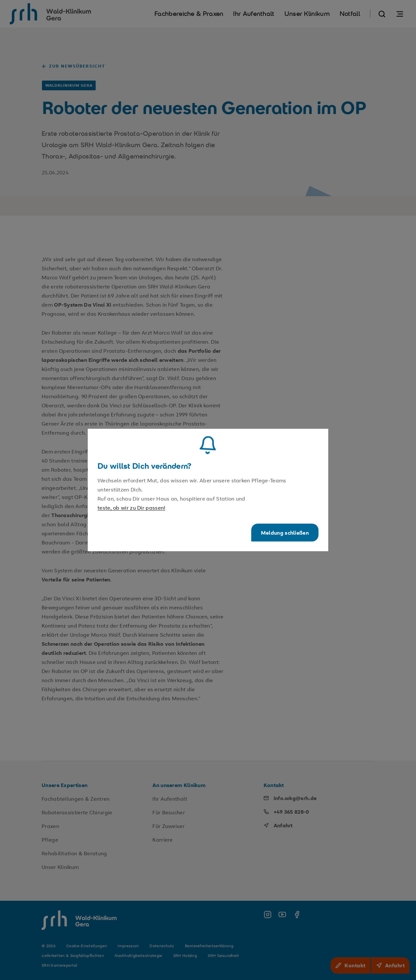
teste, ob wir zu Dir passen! (131, 508)
